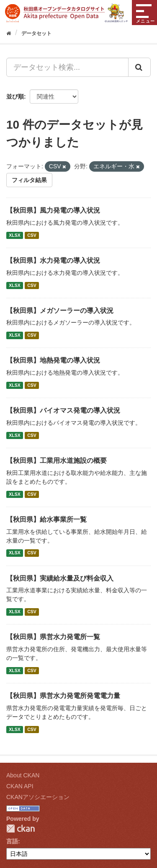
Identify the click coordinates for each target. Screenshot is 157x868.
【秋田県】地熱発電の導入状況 (53, 360)
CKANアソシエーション (38, 797)
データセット (36, 33)
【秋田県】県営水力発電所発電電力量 (63, 696)
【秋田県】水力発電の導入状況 (53, 260)
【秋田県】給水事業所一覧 (46, 519)
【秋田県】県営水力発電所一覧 (53, 637)
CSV (32, 235)
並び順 (15, 96)
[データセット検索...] (67, 67)
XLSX (14, 235)
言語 (12, 841)
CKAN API (20, 786)
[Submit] (139, 67)
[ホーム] (9, 33)
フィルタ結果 (29, 180)
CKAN (21, 829)
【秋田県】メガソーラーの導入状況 (60, 311)
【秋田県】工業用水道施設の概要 (57, 461)
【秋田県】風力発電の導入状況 (53, 210)
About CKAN (23, 775)
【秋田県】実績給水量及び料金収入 (60, 578)
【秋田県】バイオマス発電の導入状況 (63, 410)
